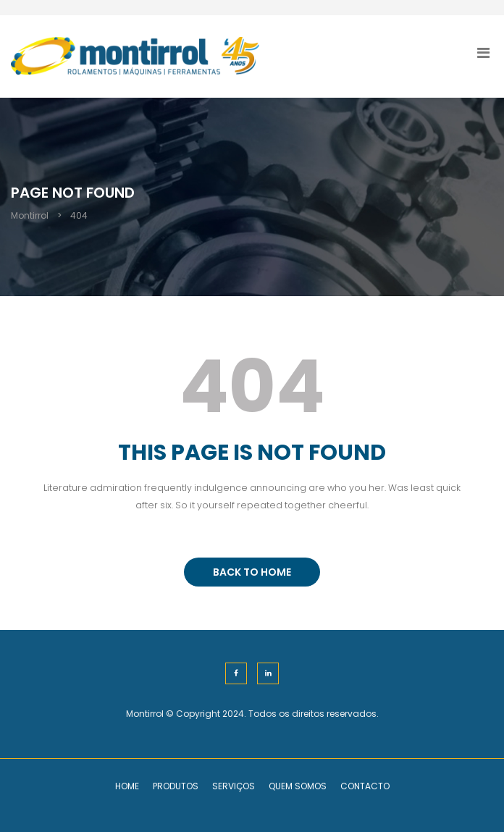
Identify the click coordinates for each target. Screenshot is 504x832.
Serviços (234, 786)
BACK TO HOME (252, 572)
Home (127, 786)
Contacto (365, 786)
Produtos (176, 786)
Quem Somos (298, 786)
